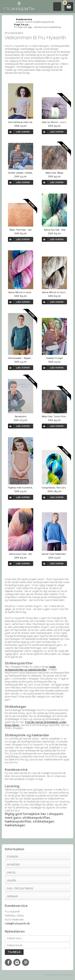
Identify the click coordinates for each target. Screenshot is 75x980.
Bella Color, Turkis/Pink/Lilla (54, 417)
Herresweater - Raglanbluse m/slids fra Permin (21, 358)
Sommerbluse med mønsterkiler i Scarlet (21, 122)
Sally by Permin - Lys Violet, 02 (54, 122)
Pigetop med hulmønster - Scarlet (21, 488)
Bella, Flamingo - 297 (21, 230)
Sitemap (12, 896)
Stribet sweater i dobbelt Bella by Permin (21, 173)
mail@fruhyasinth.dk (17, 924)
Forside (13, 857)
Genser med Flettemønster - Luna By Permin (54, 554)
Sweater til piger (54, 358)
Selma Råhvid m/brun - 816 (54, 292)
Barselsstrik (21, 417)
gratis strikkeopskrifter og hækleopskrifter (30, 668)
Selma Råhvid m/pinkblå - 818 (21, 292)
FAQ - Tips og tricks (20, 888)
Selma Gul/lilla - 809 (54, 230)
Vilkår (11, 880)
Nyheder (13, 865)
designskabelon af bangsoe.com (59, 975)
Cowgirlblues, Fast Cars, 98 (54, 488)
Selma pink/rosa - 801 (20, 554)
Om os (11, 872)
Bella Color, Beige (54, 173)
